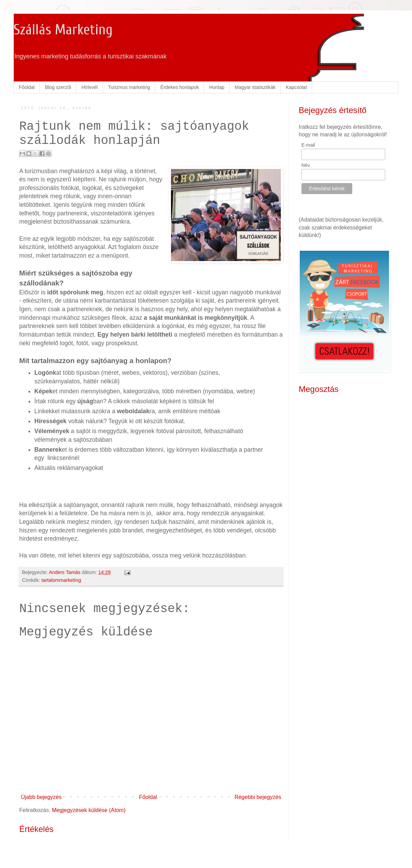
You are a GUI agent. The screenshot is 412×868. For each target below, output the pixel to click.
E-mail (308, 145)
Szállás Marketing (63, 30)
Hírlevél (89, 87)
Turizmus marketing (129, 87)
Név (306, 165)
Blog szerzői (58, 87)
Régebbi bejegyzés (258, 797)
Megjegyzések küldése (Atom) (89, 810)
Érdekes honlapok (180, 87)
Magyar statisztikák (255, 87)
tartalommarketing (61, 580)
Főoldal (27, 87)
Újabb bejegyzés (41, 797)
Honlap (217, 87)
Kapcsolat (296, 87)
